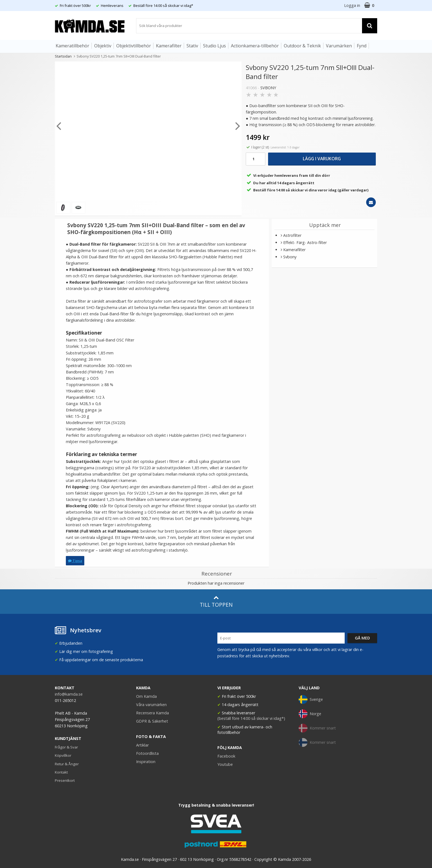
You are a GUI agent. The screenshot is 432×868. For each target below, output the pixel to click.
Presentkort (65, 780)
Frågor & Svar (66, 747)
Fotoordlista (147, 753)
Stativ (192, 46)
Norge (310, 714)
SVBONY (268, 88)
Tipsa (75, 561)
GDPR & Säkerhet (152, 721)
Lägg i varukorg (322, 159)
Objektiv (103, 46)
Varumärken (339, 46)
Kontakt (61, 772)
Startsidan (63, 56)
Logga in (352, 5)
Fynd (362, 46)
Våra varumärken (151, 705)
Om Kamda (146, 696)
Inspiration (146, 762)
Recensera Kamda (152, 713)
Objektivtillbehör (134, 46)
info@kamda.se (69, 694)
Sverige (311, 699)
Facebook (226, 756)
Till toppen (216, 602)
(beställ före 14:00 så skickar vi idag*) (251, 718)
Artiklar (142, 745)
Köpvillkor (63, 755)
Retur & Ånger (67, 764)
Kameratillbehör (72, 46)
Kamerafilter (169, 46)
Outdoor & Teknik (302, 46)
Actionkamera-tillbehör (255, 46)
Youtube (225, 764)
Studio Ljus (214, 46)
